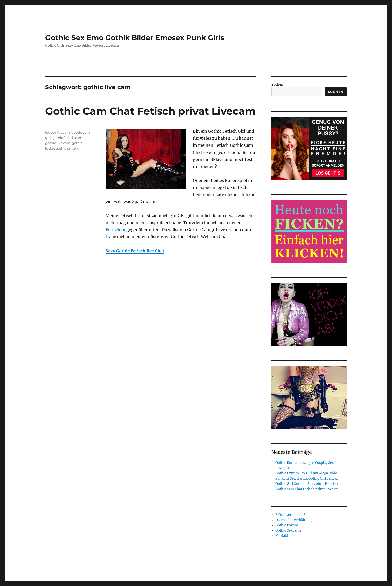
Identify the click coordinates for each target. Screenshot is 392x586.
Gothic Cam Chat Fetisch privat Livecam (150, 111)
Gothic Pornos (287, 525)
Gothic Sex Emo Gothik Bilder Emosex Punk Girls (135, 38)
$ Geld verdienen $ (290, 515)
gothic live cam (58, 143)
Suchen (277, 85)
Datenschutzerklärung (293, 520)
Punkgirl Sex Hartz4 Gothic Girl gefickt (307, 479)
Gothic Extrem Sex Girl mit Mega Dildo (306, 473)
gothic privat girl (69, 148)
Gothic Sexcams (288, 531)
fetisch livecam (58, 132)
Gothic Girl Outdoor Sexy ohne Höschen (307, 484)
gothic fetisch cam (67, 138)
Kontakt (282, 536)
